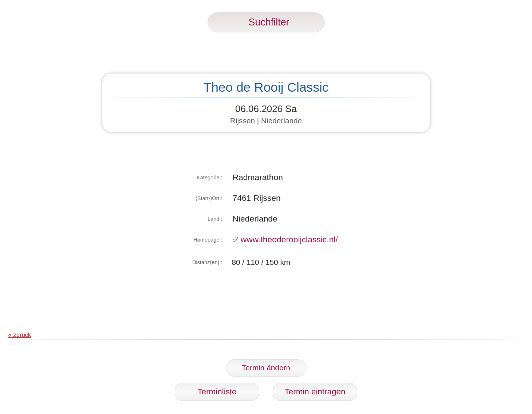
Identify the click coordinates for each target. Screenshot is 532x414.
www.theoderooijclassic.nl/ (285, 239)
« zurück (19, 335)
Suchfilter (266, 22)
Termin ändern (266, 368)
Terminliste (217, 392)
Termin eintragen (315, 392)
